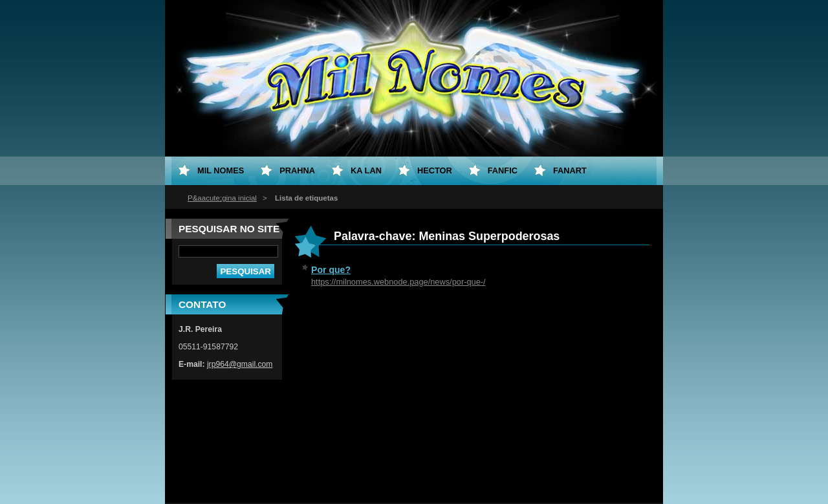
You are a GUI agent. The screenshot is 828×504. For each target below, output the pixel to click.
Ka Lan (366, 170)
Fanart (570, 170)
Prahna (297, 170)
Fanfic (503, 170)
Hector (435, 170)
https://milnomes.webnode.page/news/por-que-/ (398, 282)
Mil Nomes (221, 170)
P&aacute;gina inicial (222, 198)
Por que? (331, 270)
